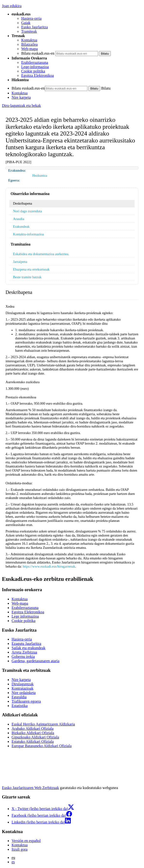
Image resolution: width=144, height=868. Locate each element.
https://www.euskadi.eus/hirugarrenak (49, 566)
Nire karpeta (21, 97)
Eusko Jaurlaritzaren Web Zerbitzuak (30, 788)
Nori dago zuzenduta (27, 211)
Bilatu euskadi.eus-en (38, 53)
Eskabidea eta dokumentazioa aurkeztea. (41, 254)
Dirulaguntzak (23, 684)
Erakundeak (21, 227)
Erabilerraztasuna (35, 62)
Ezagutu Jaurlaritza (26, 644)
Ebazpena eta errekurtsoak (31, 269)
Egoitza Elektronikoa (38, 75)
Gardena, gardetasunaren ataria (36, 661)
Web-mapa (29, 49)
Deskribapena (23, 203)
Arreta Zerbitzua (24, 652)
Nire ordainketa (24, 693)
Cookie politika (33, 71)
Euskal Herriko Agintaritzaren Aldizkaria (43, 724)
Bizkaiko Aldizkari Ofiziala (33, 733)
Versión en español (26, 841)
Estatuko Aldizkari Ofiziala (33, 742)
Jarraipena (20, 262)
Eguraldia (19, 697)
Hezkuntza (40, 175)
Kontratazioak (23, 688)
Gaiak (26, 23)
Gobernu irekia (23, 657)
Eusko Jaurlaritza (35, 27)
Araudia (19, 219)
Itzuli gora (20, 849)
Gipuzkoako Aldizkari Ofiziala (35, 737)
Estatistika (20, 706)
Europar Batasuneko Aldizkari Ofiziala (42, 746)
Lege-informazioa (35, 67)
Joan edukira (12, 6)
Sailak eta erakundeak (28, 648)
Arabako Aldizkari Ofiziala (33, 729)
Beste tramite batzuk (27, 277)
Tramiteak (29, 31)
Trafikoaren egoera (26, 701)
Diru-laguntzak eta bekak (21, 106)
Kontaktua (29, 40)
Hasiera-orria (31, 18)
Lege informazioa (25, 616)
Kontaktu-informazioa (28, 234)
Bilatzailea (29, 44)
